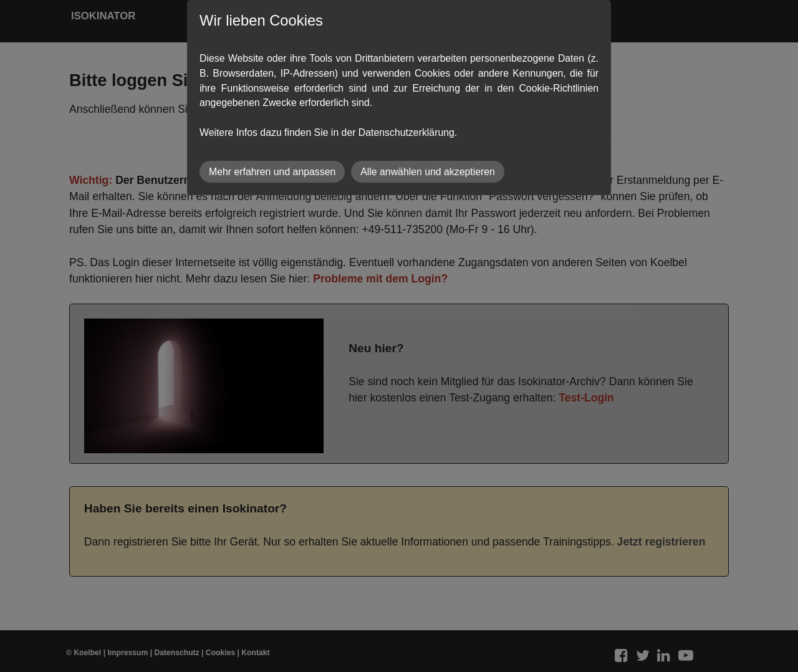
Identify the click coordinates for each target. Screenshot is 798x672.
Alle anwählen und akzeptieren (428, 172)
